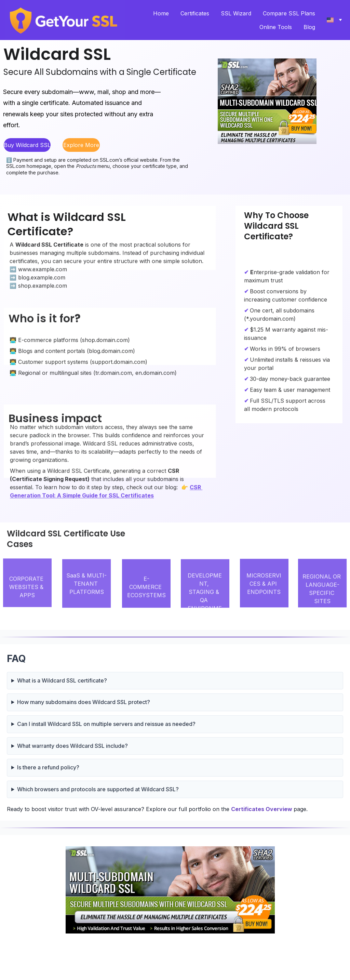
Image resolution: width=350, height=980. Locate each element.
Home (161, 13)
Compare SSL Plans (289, 13)
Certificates (195, 13)
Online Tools (276, 27)
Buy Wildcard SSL (27, 145)
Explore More (81, 145)
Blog (309, 27)
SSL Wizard (236, 13)
